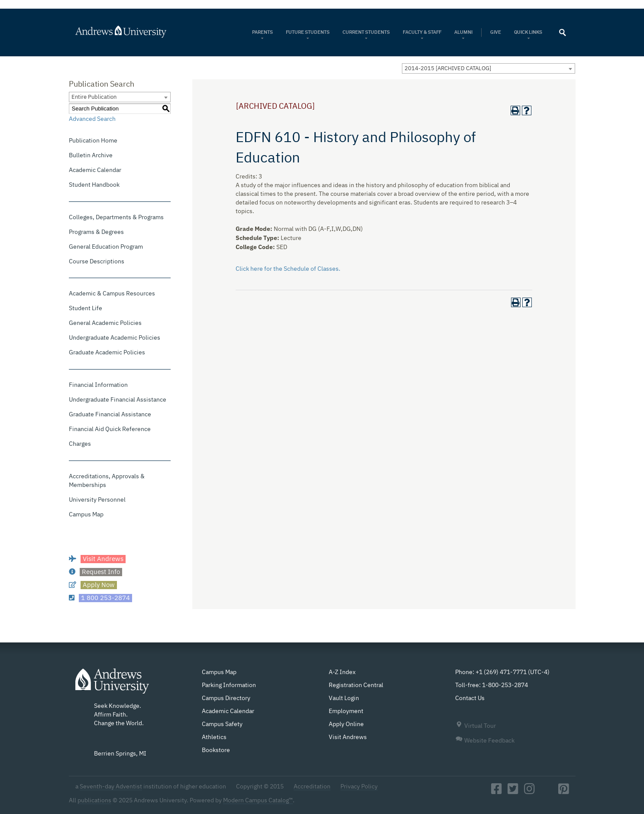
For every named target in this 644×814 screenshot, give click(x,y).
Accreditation (312, 787)
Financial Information (98, 385)
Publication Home (93, 141)
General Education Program (106, 247)
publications (94, 801)
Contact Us (470, 698)
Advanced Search (92, 119)
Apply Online (346, 724)
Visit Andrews (348, 737)
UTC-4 (539, 672)
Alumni (463, 32)
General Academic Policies (105, 323)
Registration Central (356, 685)
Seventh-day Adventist (111, 787)
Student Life (86, 308)
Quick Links (529, 32)
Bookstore (216, 750)
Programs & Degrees (96, 232)
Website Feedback (485, 741)
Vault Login (344, 698)
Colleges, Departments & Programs (116, 217)
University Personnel (97, 500)
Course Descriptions (97, 262)
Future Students (308, 32)
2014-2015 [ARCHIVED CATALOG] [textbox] (448, 69)
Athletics (214, 737)
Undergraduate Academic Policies (115, 338)
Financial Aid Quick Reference (110, 429)
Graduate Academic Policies (107, 353)
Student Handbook (94, 185)
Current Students (366, 32)
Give (496, 32)
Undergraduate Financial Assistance (118, 400)
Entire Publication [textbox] (94, 97)
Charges (80, 444)
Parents (262, 32)
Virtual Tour (476, 726)
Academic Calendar (95, 170)
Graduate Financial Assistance (110, 415)
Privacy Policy (359, 787)
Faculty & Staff (422, 32)
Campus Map (86, 515)
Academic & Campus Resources (112, 294)
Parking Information (229, 685)
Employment (346, 711)
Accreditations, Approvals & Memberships (107, 481)
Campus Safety (222, 724)
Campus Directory (226, 698)
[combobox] (489, 68)
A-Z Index (342, 672)
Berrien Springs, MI (120, 754)
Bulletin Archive (91, 156)
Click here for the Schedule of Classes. (288, 269)
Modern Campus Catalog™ (258, 801)
